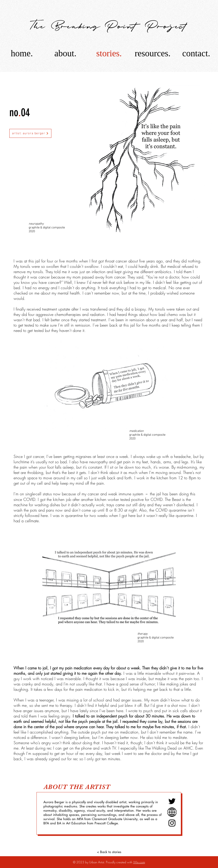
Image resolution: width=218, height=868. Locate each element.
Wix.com (139, 862)
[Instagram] (172, 823)
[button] (153, 53)
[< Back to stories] (109, 852)
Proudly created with (120, 862)
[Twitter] (172, 801)
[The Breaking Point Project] (109, 25)
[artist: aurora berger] (30, 133)
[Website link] (172, 812)
